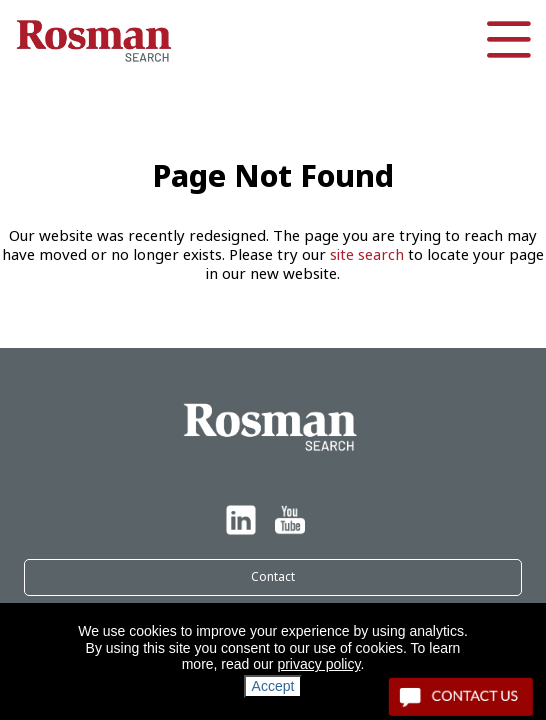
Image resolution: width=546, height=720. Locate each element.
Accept (273, 686)
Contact (273, 577)
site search (367, 255)
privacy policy (318, 664)
